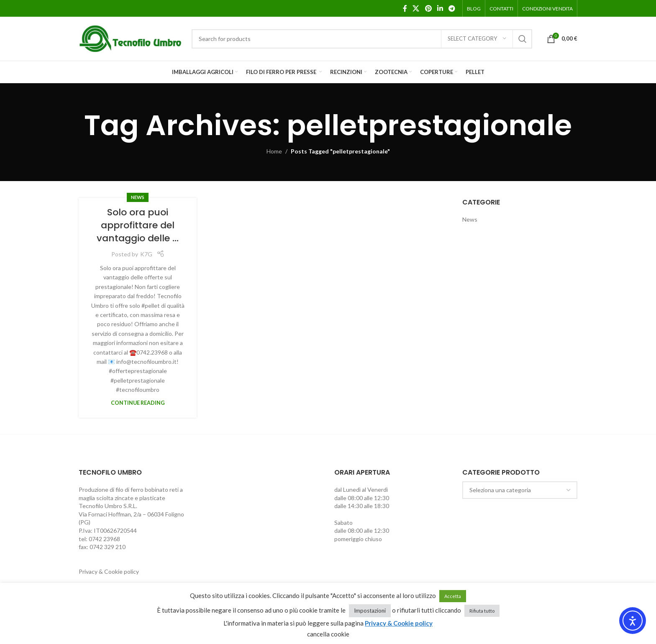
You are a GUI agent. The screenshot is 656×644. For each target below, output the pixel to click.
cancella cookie (328, 634)
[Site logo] (131, 38)
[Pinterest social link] (428, 8)
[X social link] (416, 8)
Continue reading (138, 403)
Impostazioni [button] (370, 611)
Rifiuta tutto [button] (482, 611)
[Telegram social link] (452, 8)
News (138, 197)
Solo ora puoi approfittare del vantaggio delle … (138, 225)
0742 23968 (104, 539)
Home (274, 151)
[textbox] (520, 490)
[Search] (362, 39)
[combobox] (520, 490)
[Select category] (477, 39)
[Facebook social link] (405, 8)
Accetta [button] (453, 596)
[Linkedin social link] (440, 8)
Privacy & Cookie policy (109, 571)
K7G (146, 254)
